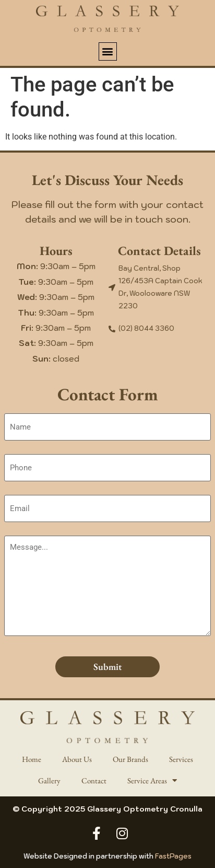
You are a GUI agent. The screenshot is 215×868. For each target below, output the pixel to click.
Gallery (49, 780)
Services (181, 759)
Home (32, 759)
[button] (108, 51)
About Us (77, 759)
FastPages (173, 856)
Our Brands (130, 759)
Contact (94, 780)
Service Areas (152, 780)
